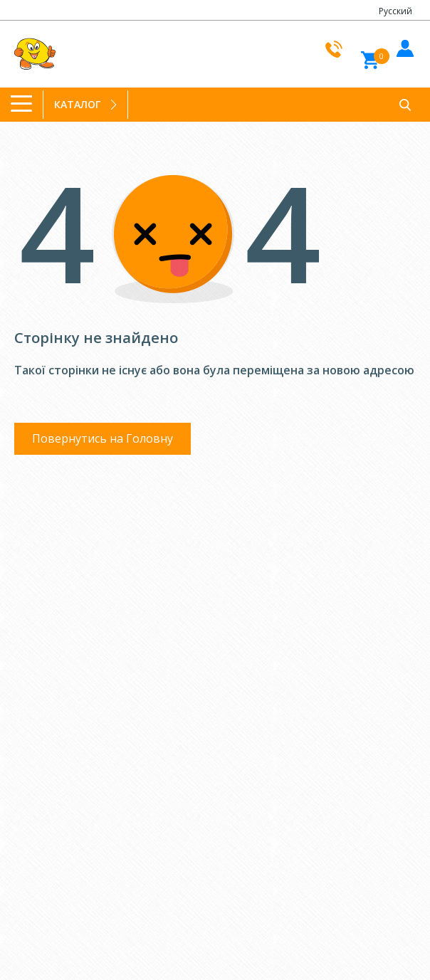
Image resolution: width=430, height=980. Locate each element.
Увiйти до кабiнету (403, 46)
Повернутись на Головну (103, 438)
